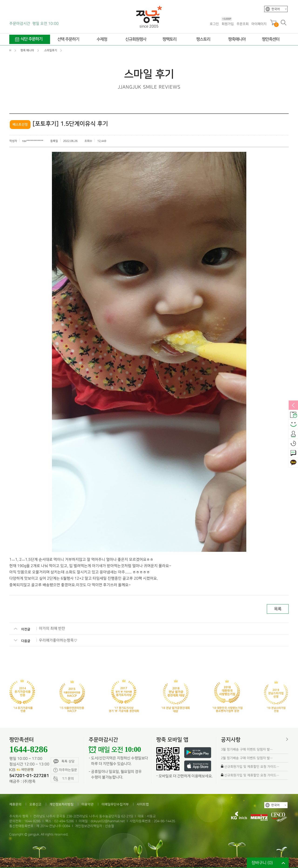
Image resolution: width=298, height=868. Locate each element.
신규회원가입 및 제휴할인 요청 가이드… (252, 767)
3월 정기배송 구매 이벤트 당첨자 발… (247, 749)
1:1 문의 (293, 453)
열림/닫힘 (293, 406)
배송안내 (293, 415)
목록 (278, 609)
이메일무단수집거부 (115, 804)
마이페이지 (259, 24)
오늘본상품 (293, 444)
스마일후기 (293, 425)
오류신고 (35, 804)
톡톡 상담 (64, 761)
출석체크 (293, 434)
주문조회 (243, 24)
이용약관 (88, 804)
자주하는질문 (65, 770)
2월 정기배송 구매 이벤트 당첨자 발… (247, 758)
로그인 (214, 24)
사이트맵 (143, 804)
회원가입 (228, 24)
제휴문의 (15, 804)
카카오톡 (293, 463)
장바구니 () (262, 863)
